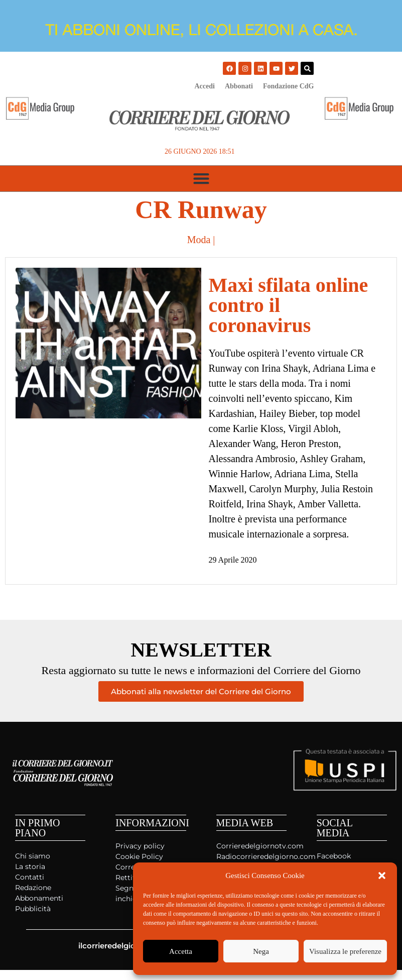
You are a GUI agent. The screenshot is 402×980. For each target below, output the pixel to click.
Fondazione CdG (289, 86)
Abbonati (239, 86)
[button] (382, 876)
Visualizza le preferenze (345, 951)
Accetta (181, 951)
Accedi (204, 86)
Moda (199, 240)
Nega (261, 951)
